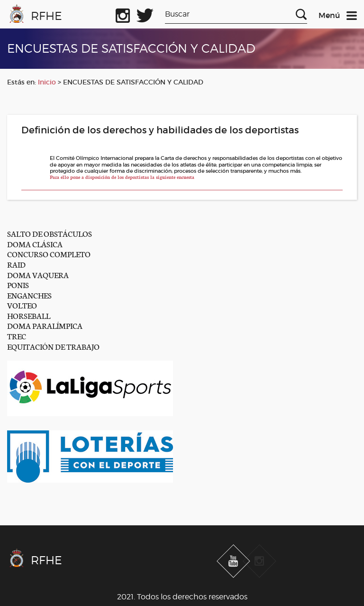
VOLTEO (22, 305)
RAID (16, 264)
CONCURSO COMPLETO (49, 254)
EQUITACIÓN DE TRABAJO (53, 346)
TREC (17, 336)
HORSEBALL (29, 315)
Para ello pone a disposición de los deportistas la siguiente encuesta (122, 177)
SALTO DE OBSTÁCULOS (50, 233)
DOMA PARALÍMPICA (45, 325)
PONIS (18, 284)
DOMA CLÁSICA (35, 244)
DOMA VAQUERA (38, 275)
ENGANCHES (29, 295)
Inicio (47, 82)
